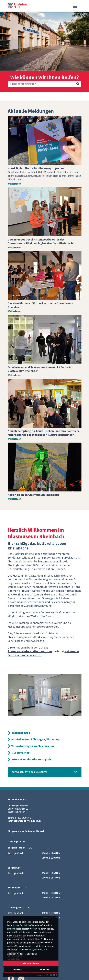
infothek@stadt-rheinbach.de (25, 821)
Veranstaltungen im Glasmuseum (33, 746)
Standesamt (15, 888)
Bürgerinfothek (16, 848)
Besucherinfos (21, 733)
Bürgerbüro (14, 868)
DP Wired (51, 975)
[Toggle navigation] (75, 6)
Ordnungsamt (16, 908)
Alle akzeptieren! (31, 963)
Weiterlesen (14, 184)
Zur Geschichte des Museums (29, 772)
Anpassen (17, 970)
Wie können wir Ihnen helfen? (45, 78)
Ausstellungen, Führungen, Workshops (36, 740)
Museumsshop (20, 753)
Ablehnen (44, 970)
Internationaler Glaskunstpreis (31, 760)
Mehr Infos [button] (31, 954)
